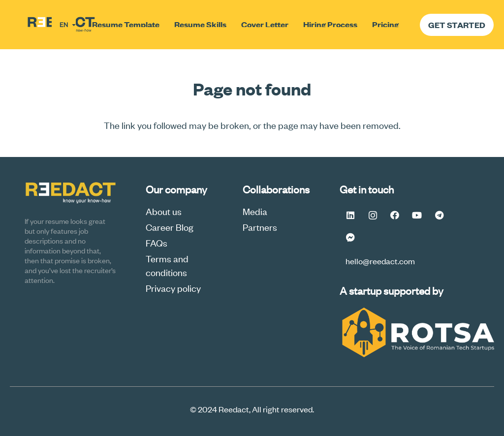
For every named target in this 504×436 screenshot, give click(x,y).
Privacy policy (173, 288)
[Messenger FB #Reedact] (351, 237)
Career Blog (170, 227)
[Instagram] (373, 215)
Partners (260, 227)
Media (255, 211)
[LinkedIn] (351, 215)
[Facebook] (395, 215)
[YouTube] (417, 215)
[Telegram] (439, 215)
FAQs (157, 242)
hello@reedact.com (380, 261)
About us (164, 211)
